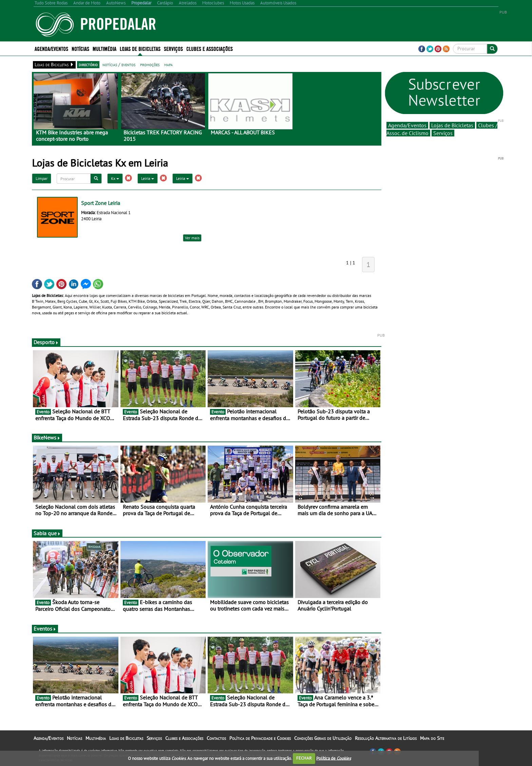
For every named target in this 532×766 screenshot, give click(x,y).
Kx (115, 178)
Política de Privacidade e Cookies (260, 738)
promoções (150, 64)
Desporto (46, 342)
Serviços (173, 48)
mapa (168, 64)
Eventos (45, 629)
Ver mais (192, 238)
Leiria (148, 178)
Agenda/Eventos (51, 48)
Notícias (80, 48)
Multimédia (104, 48)
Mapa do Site (432, 738)
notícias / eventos (119, 64)
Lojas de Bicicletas (140, 48)
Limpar (42, 178)
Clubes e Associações (210, 48)
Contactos (216, 738)
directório (88, 64)
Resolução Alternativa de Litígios (386, 738)
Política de (334, 758)
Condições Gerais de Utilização (323, 738)
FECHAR (304, 758)
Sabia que (47, 533)
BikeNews (47, 437)
